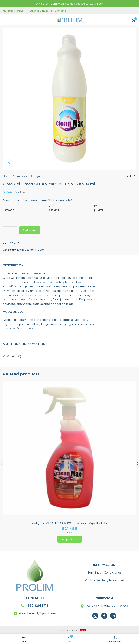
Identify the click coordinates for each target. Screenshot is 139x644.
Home (7, 176)
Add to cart (30, 230)
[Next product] (134, 176)
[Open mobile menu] (5, 20)
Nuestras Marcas (13, 11)
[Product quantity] (10, 230)
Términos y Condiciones (104, 573)
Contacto (60, 11)
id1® (83, 630)
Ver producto (70, 539)
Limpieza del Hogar (28, 176)
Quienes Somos (39, 11)
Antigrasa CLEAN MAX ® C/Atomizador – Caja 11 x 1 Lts (69, 523)
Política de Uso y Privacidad (104, 580)
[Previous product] (127, 176)
